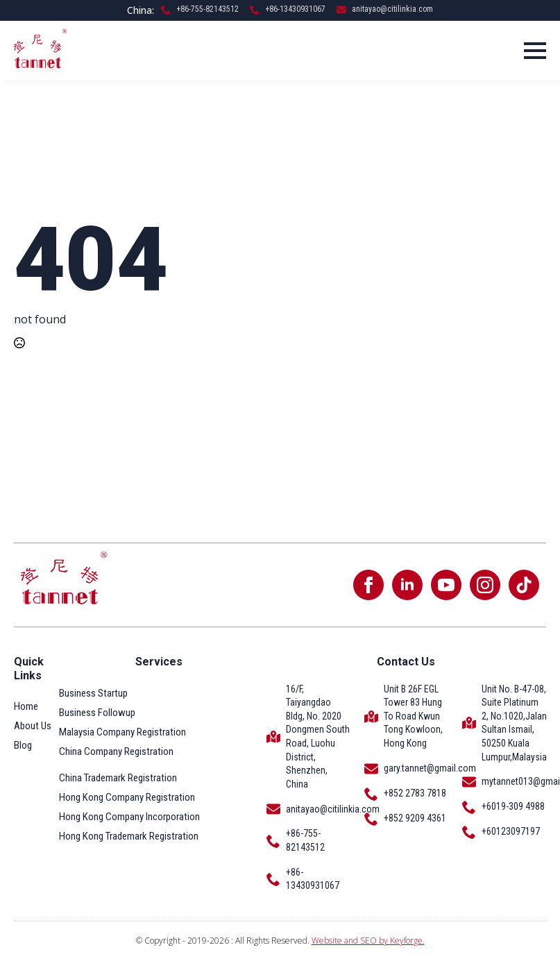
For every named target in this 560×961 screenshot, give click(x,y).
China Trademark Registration (118, 778)
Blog (23, 745)
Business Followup (97, 713)
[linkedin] (407, 585)
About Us (33, 726)
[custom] (524, 585)
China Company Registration (116, 751)
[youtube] (446, 585)
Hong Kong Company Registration (127, 797)
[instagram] (485, 585)
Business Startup (93, 693)
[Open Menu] (535, 51)
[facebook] (368, 585)
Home (26, 706)
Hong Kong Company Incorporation (129, 817)
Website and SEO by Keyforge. (368, 941)
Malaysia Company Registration (122, 732)
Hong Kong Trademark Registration (129, 836)
